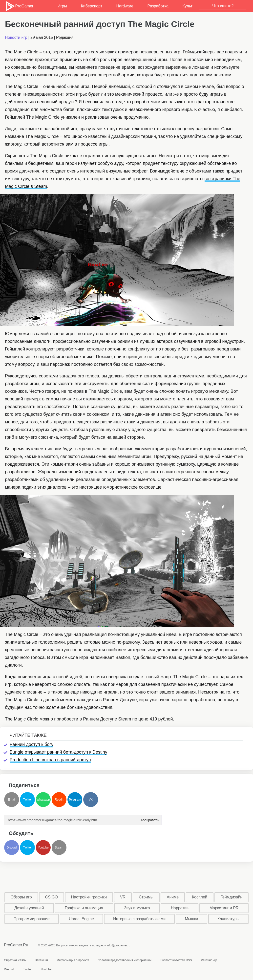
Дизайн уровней (29, 908)
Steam (59, 848)
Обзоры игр (21, 897)
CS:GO (51, 897)
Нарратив (180, 908)
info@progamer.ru (119, 945)
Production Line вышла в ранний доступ (50, 760)
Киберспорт (91, 6)
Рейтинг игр (209, 960)
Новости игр (16, 37)
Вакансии (41, 960)
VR (123, 897)
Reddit (59, 800)
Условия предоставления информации (125, 960)
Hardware (125, 6)
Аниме (173, 897)
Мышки (191, 919)
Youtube (43, 848)
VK (91, 800)
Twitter (27, 800)
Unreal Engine (81, 919)
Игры (62, 6)
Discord (12, 848)
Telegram (75, 800)
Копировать (150, 818)
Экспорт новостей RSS (176, 960)
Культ (187, 6)
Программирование (32, 919)
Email (12, 800)
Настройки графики (89, 897)
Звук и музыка (137, 908)
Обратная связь (15, 960)
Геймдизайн (231, 897)
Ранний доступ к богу (32, 744)
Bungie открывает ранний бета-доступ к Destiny (58, 752)
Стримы (146, 897)
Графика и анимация (84, 908)
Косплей (200, 897)
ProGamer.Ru (16, 945)
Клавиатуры (228, 919)
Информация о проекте (73, 960)
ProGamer (19, 6)
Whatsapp (43, 800)
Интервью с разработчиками (139, 919)
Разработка (158, 6)
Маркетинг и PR (224, 908)
